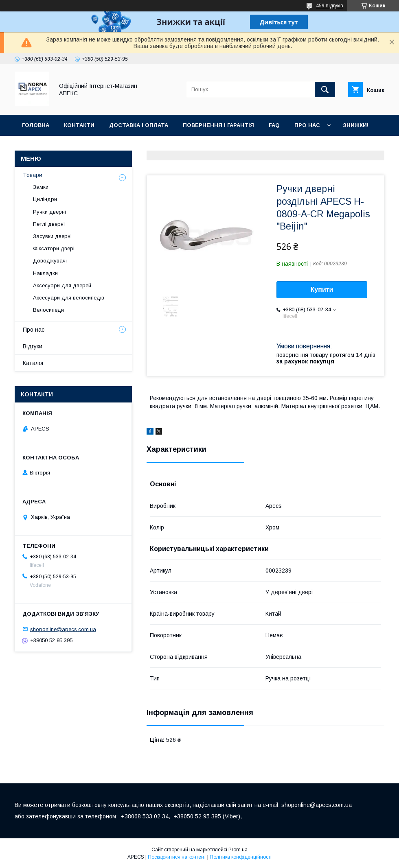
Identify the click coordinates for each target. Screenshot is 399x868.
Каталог (33, 363)
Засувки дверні (52, 236)
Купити (322, 290)
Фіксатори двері (54, 248)
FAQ (274, 125)
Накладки (45, 273)
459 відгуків (330, 6)
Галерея (35, 146)
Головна (36, 125)
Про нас (307, 125)
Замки (41, 187)
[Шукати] (325, 90)
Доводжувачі (50, 261)
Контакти (79, 125)
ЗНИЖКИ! (356, 125)
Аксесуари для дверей (62, 285)
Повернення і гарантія (218, 125)
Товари (33, 175)
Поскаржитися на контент (177, 857)
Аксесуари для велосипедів (69, 298)
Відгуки (33, 346)
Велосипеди (48, 310)
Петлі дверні (49, 224)
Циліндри (45, 199)
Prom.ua (238, 850)
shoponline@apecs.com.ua (63, 629)
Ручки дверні (49, 212)
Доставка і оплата (139, 125)
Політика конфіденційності (241, 857)
